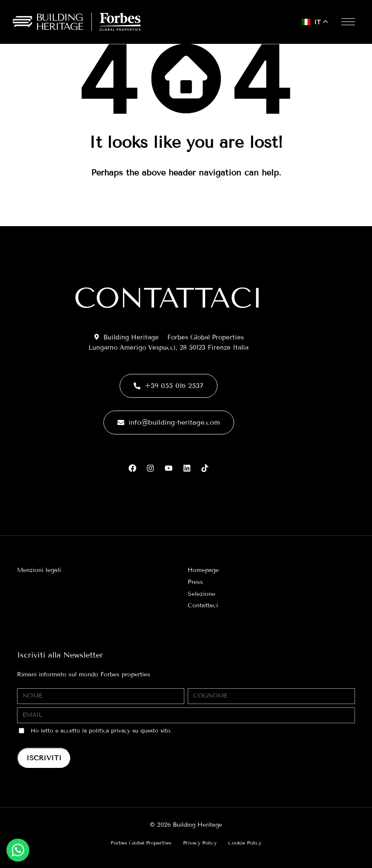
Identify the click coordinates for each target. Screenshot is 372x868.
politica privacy (110, 731)
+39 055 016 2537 (169, 384)
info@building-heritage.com (169, 421)
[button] (346, 22)
